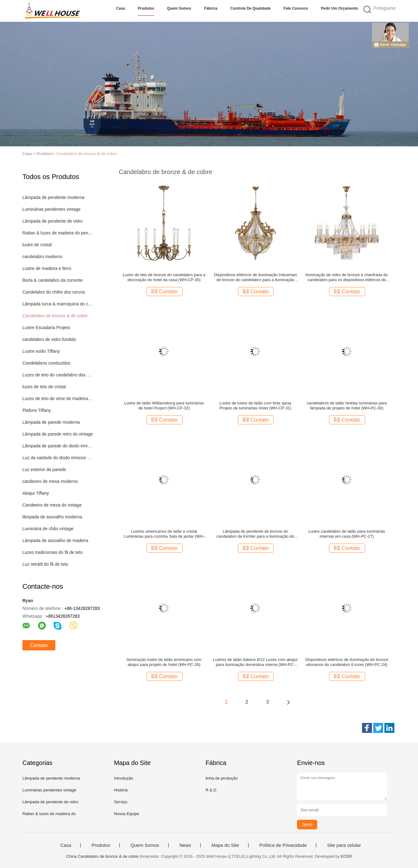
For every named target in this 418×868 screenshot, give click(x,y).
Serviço (121, 802)
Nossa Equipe (126, 814)
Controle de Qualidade (251, 8)
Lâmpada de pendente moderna (53, 197)
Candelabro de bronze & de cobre (86, 154)
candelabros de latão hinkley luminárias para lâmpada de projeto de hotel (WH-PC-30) (347, 406)
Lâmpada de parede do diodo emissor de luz (58, 446)
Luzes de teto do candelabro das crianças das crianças (58, 375)
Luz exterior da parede (44, 469)
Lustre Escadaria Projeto (46, 328)
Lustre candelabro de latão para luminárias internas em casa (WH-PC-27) (347, 534)
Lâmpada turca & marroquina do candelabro (58, 304)
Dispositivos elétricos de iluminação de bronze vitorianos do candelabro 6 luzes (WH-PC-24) (347, 662)
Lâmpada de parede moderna (51, 422)
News (185, 845)
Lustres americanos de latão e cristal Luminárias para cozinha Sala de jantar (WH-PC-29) (164, 534)
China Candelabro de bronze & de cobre (102, 856)
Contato (39, 645)
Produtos (146, 8)
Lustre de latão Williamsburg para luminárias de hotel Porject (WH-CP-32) (164, 406)
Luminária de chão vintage (48, 529)
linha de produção (222, 778)
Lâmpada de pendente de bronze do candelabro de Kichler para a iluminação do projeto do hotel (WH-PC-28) (255, 534)
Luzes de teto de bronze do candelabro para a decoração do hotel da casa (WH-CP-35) (164, 277)
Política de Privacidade (283, 845)
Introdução (123, 778)
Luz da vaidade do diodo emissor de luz (58, 458)
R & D (211, 790)
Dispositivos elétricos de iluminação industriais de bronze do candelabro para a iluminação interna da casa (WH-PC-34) (255, 277)
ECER (346, 856)
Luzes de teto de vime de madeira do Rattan (58, 399)
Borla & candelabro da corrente (53, 280)
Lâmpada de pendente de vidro (53, 221)
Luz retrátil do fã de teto (45, 564)
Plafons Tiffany (37, 410)
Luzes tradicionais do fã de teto (53, 552)
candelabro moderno (42, 257)
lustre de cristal (37, 245)
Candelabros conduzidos (46, 363)
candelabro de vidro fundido (49, 339)
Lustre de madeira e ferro (47, 268)
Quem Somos (179, 8)
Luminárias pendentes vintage (51, 209)
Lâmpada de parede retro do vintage (58, 434)
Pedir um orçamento (339, 8)
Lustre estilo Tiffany (41, 351)
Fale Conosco (296, 8)
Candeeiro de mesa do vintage (52, 505)
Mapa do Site (225, 845)
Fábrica (211, 8)
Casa (121, 8)
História (121, 790)
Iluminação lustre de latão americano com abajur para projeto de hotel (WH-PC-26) (164, 662)
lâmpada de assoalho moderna (52, 517)
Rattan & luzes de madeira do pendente (58, 233)
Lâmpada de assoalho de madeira (55, 540)
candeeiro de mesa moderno (50, 481)
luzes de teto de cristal (44, 387)
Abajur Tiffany (36, 493)
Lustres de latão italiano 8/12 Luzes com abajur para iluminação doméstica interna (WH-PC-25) (255, 662)
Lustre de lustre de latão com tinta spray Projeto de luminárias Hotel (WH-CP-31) (255, 406)
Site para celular (344, 845)
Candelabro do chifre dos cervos (54, 292)
